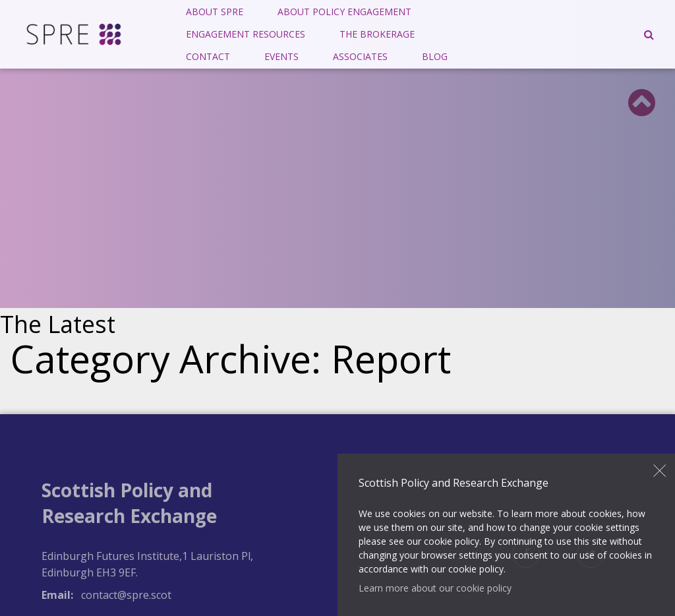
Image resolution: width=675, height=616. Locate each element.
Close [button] (660, 471)
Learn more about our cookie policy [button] (435, 588)
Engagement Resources (246, 34)
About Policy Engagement (344, 12)
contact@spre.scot (126, 595)
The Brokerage (377, 34)
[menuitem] (215, 12)
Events (281, 56)
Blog (435, 56)
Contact (208, 56)
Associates (360, 56)
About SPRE (215, 12)
